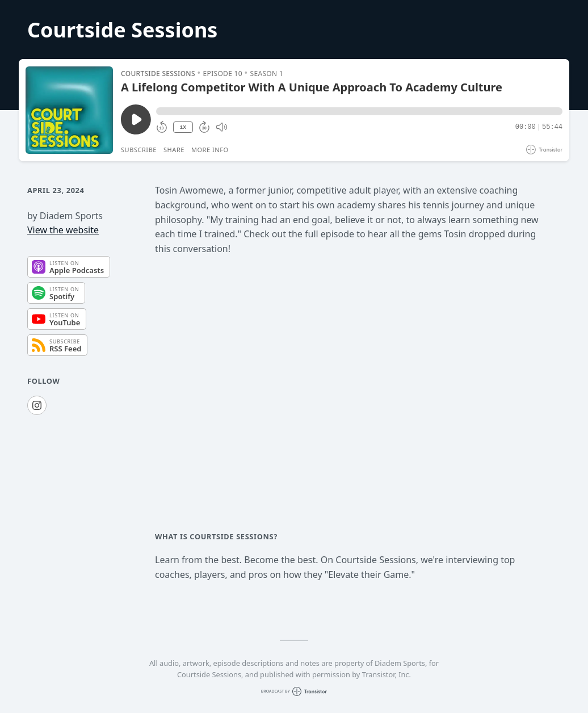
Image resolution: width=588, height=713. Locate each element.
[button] (359, 111)
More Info (210, 150)
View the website (63, 230)
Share (174, 150)
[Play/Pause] (69, 110)
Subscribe (139, 150)
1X (183, 127)
